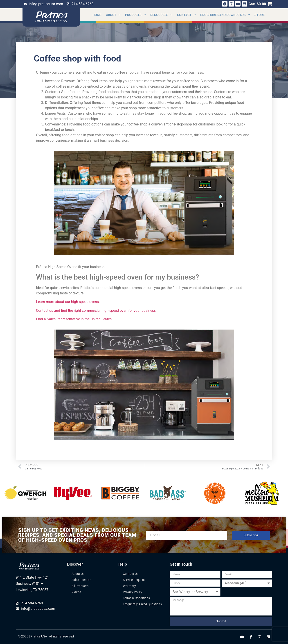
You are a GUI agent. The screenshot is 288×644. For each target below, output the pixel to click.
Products (135, 15)
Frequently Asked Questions (142, 604)
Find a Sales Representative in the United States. (75, 319)
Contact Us (131, 574)
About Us (78, 574)
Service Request (134, 580)
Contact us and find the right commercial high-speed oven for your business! (97, 311)
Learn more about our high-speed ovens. (68, 302)
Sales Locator (81, 580)
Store (260, 15)
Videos (76, 592)
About (113, 15)
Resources (161, 15)
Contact (186, 15)
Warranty (129, 586)
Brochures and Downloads (225, 15)
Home (97, 15)
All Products (80, 586)
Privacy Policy (133, 592)
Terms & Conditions (136, 598)
